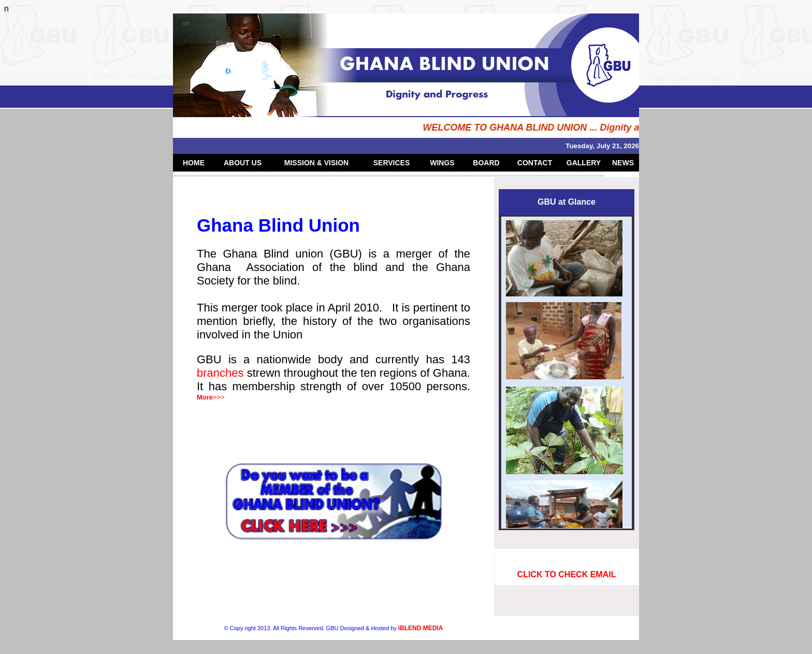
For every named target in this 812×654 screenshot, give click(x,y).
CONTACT (535, 163)
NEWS (623, 163)
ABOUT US (243, 163)
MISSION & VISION (316, 163)
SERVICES (392, 163)
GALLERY (584, 163)
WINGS (442, 163)
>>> (211, 397)
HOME (194, 163)
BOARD (486, 163)
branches (222, 373)
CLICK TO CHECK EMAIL (567, 574)
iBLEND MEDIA (421, 628)
